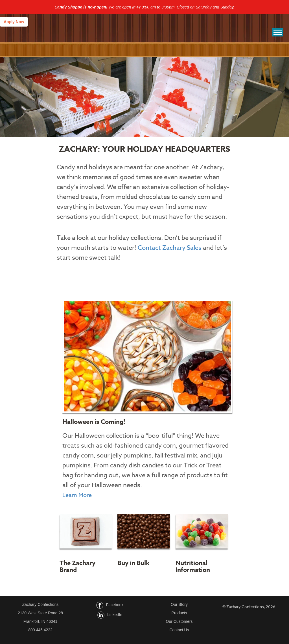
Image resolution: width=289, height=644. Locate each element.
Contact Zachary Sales (170, 248)
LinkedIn (115, 615)
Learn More (77, 495)
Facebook (115, 605)
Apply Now (14, 22)
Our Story (179, 604)
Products (179, 613)
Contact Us (179, 630)
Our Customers (179, 621)
